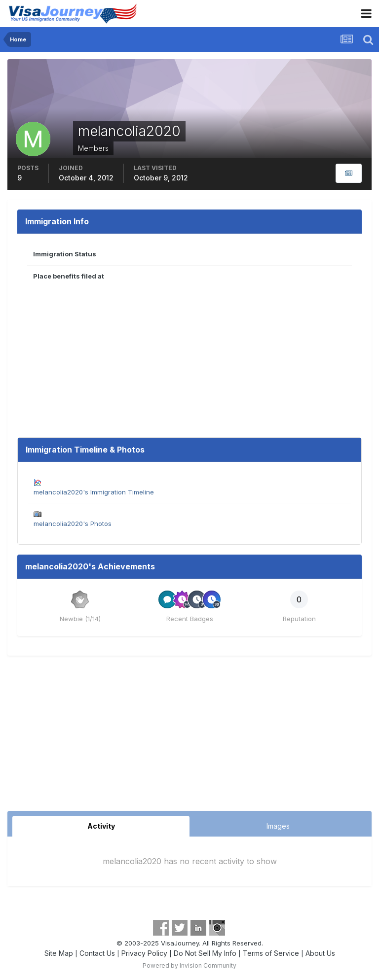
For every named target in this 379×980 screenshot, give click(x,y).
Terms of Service (271, 953)
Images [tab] (278, 826)
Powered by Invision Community (189, 965)
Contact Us (97, 953)
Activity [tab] (101, 826)
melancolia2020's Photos (73, 524)
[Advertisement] (189, 737)
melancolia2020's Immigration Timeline (94, 492)
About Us (320, 953)
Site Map (59, 953)
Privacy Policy (144, 953)
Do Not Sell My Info (205, 953)
